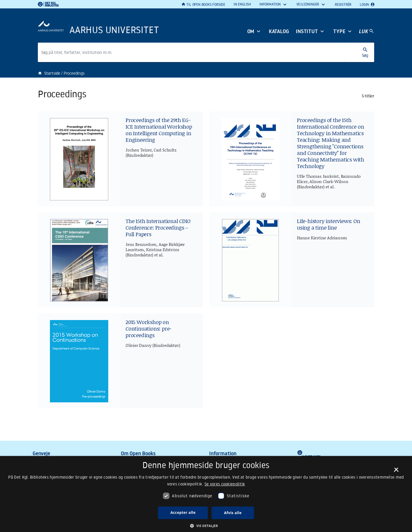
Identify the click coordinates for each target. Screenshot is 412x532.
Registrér (343, 4)
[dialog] (206, 494)
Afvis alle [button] (233, 513)
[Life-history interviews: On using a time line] (292, 260)
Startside (49, 73)
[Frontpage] (117, 24)
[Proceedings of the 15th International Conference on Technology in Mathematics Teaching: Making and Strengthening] (292, 159)
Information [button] (271, 4)
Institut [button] (307, 32)
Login (367, 4)
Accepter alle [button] (183, 512)
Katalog (279, 32)
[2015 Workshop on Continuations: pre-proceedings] (120, 361)
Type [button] (339, 32)
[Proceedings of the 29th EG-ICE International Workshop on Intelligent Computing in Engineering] (120, 159)
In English (242, 4)
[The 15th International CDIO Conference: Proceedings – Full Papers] (120, 260)
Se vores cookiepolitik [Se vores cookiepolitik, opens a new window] (225, 484)
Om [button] (251, 32)
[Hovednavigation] (366, 31)
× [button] (396, 472)
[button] (206, 526)
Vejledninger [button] (308, 4)
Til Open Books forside (203, 4)
